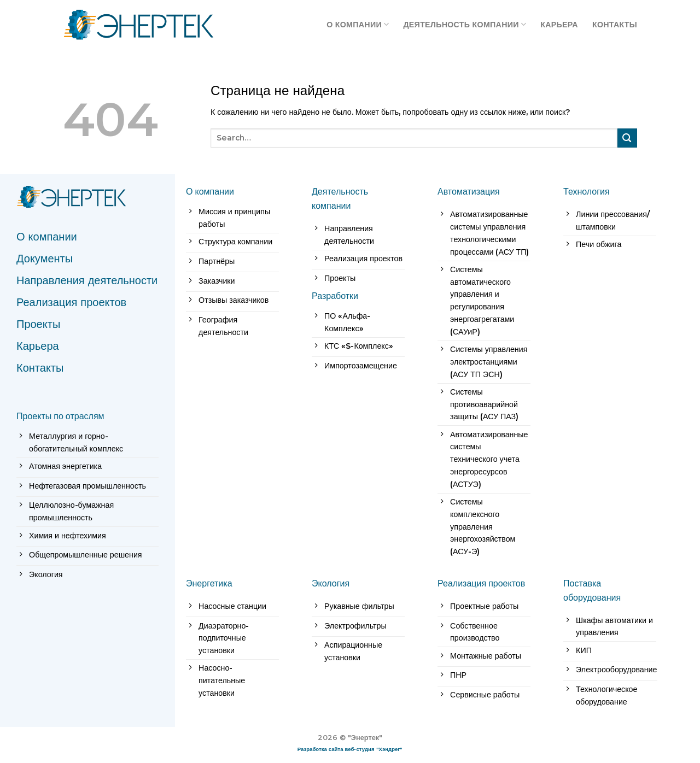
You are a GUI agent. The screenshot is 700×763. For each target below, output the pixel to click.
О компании (358, 24)
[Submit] (627, 138)
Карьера (559, 25)
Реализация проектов (71, 302)
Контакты (615, 25)
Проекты (38, 324)
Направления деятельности (87, 280)
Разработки (335, 296)
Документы (45, 259)
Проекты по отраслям (60, 416)
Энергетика (209, 583)
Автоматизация (469, 191)
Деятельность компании (465, 24)
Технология (587, 191)
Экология (331, 583)
